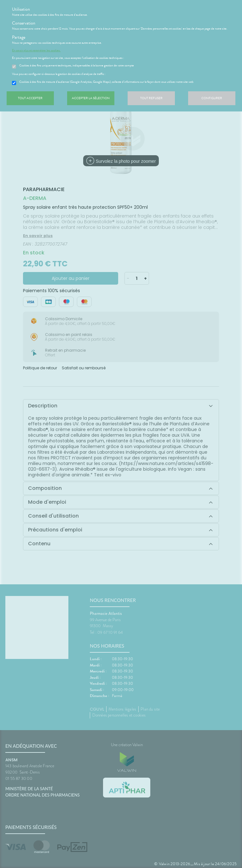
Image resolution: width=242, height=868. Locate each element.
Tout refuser (151, 98)
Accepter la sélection (91, 98)
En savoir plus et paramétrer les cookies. (36, 50)
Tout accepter (30, 98)
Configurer (212, 98)
